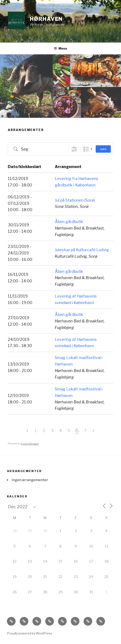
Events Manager (30, 443)
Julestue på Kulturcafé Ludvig (82, 250)
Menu (60, 48)
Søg (103, 149)
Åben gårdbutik (69, 222)
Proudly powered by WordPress (30, 633)
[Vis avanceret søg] (74, 149)
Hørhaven (46, 19)
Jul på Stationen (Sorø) (75, 200)
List (86, 149)
